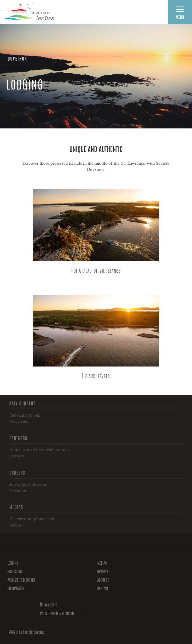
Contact (103, 588)
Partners (18, 438)
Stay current (22, 403)
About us (103, 580)
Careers (17, 472)
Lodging (13, 563)
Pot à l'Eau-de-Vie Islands (57, 613)
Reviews (103, 571)
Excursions (15, 571)
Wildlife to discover (21, 580)
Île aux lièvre (49, 605)
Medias (16, 507)
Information (16, 588)
